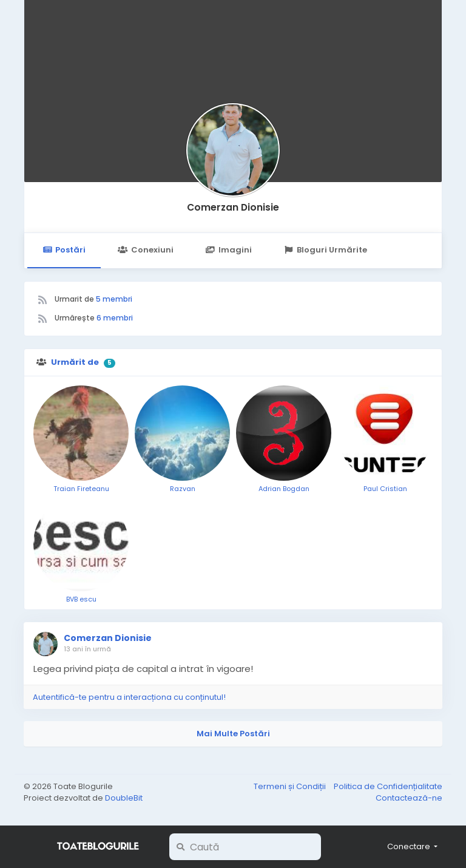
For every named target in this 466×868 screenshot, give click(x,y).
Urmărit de (75, 362)
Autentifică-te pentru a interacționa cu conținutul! (129, 697)
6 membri (115, 318)
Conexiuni (145, 250)
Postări (64, 250)
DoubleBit (124, 798)
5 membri (114, 299)
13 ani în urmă (87, 649)
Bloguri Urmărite (326, 250)
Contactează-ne (409, 798)
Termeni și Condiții (291, 786)
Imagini (229, 250)
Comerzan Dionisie (233, 207)
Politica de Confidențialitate (388, 786)
